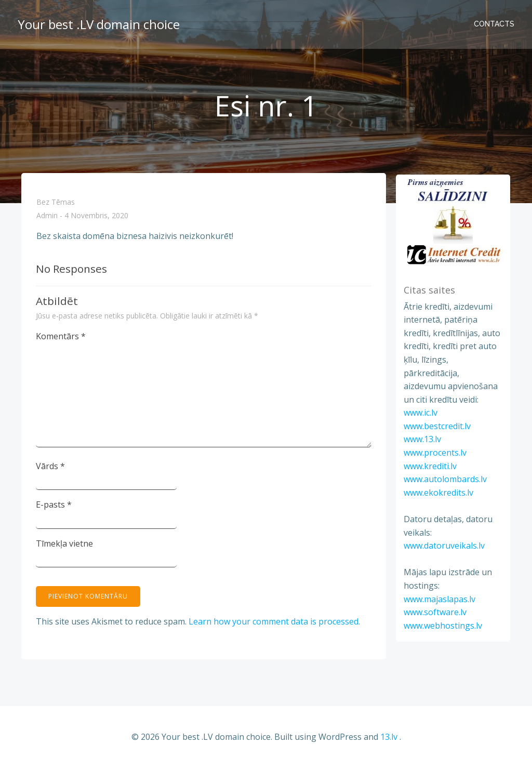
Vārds (51, 468)
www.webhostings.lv (442, 627)
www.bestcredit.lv (436, 428)
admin (47, 218)
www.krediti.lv (429, 468)
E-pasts (54, 506)
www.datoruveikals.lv (443, 548)
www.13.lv (421, 441)
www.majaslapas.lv (438, 601)
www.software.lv (434, 614)
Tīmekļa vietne (65, 545)
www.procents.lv (434, 454)
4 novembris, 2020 (96, 218)
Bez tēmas (56, 204)
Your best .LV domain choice (98, 23)
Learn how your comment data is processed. (275, 623)
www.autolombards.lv (444, 481)
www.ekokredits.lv (437, 494)
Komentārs (61, 338)
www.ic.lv (420, 415)
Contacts (495, 23)
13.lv (389, 739)
